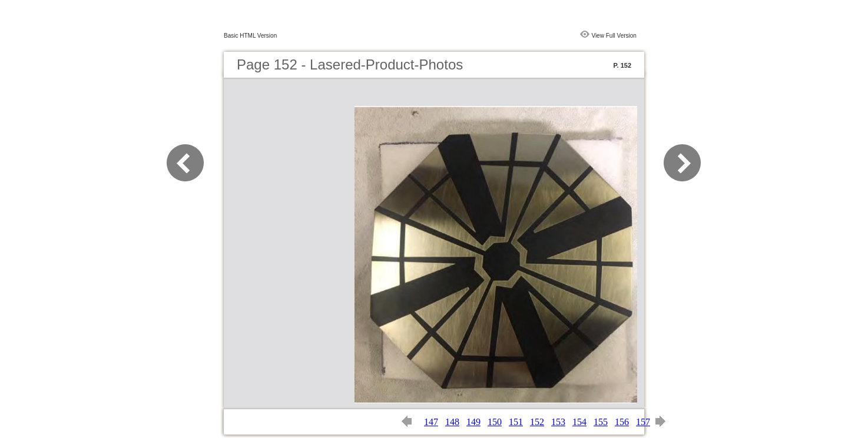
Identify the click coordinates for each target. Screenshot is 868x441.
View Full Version (614, 36)
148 (452, 422)
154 (579, 422)
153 (558, 422)
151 (516, 422)
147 (431, 422)
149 (473, 422)
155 (601, 422)
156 (622, 422)
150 (495, 422)
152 (537, 422)
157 (643, 422)
